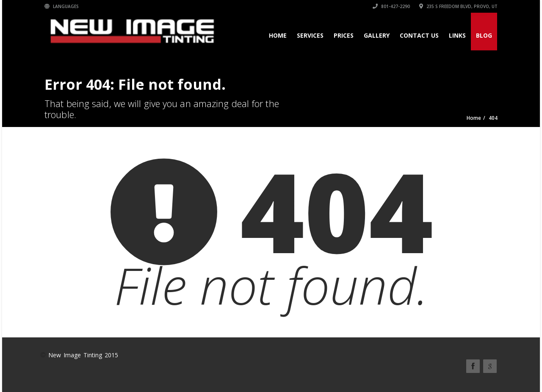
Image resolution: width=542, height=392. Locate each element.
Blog (484, 35)
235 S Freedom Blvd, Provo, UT (458, 6)
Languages (62, 6)
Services (310, 35)
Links (457, 35)
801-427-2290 (391, 6)
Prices (344, 35)
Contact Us (419, 35)
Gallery (377, 35)
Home (278, 35)
